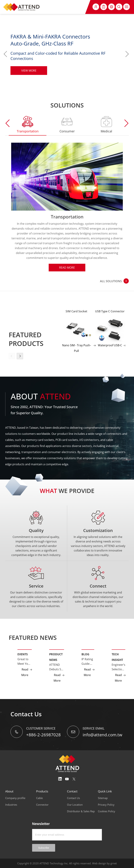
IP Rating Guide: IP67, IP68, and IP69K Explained (88, 662)
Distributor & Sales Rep (81, 811)
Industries (11, 805)
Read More (67, 268)
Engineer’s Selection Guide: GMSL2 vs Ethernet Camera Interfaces (118, 667)
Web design (99, 863)
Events (23, 654)
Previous (6, 54)
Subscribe (44, 848)
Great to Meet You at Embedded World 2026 (25, 662)
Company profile (15, 798)
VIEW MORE (29, 71)
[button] (126, 123)
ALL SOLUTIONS (111, 281)
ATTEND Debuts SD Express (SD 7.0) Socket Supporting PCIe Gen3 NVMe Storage (57, 667)
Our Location (75, 805)
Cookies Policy (107, 811)
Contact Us (73, 798)
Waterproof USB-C (110, 345)
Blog (85, 654)
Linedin (60, 779)
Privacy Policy (106, 805)
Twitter (74, 779)
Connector (42, 805)
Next (128, 54)
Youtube (67, 779)
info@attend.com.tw (103, 735)
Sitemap (103, 798)
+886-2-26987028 (43, 735)
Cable (39, 798)
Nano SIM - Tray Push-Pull (77, 348)
